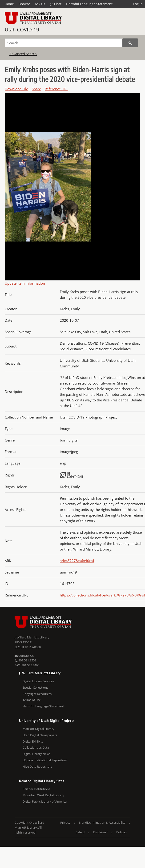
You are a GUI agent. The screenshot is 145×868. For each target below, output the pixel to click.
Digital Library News (36, 754)
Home (9, 4)
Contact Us (24, 656)
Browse (24, 4)
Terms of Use (32, 700)
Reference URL (56, 89)
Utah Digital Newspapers (40, 735)
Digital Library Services (38, 681)
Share (36, 89)
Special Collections (35, 687)
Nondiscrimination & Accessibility (102, 823)
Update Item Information (25, 283)
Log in (138, 4)
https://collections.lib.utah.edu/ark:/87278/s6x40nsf (102, 595)
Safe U (80, 832)
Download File (16, 89)
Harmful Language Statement (89, 4)
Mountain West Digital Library (43, 795)
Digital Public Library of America (45, 801)
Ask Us (40, 4)
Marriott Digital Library (38, 729)
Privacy (65, 823)
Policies (121, 832)
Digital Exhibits (33, 741)
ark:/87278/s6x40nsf (77, 561)
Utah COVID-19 (22, 30)
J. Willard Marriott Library (32, 637)
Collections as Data (36, 747)
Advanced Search (23, 54)
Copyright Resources (37, 694)
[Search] (64, 43)
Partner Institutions (36, 789)
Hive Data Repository (37, 766)
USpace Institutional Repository (45, 760)
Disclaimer (100, 832)
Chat (56, 4)
